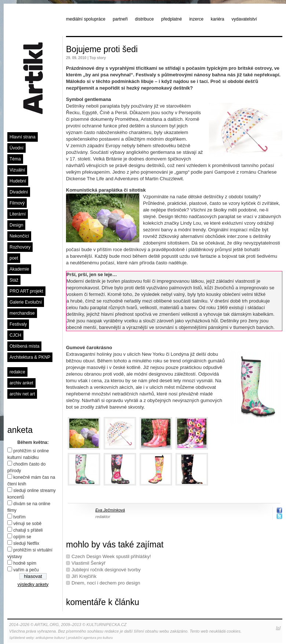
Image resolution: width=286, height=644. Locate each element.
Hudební (18, 181)
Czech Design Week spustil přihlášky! (111, 556)
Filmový (17, 203)
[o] (278, 628)
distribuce (144, 19)
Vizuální (17, 170)
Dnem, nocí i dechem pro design (106, 583)
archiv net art (22, 394)
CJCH (15, 335)
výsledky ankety (33, 585)
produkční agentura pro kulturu (90, 638)
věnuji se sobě (27, 524)
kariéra (218, 19)
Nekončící (19, 236)
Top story (98, 58)
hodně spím (25, 563)
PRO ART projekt (26, 291)
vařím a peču (26, 570)
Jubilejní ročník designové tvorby (106, 570)
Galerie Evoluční (26, 302)
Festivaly (18, 324)
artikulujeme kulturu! (50, 638)
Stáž (14, 280)
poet (14, 258)
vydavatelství (244, 19)
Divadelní (19, 192)
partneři (120, 19)
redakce (17, 372)
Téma (15, 159)
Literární (18, 214)
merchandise (22, 313)
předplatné (171, 19)
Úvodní (16, 148)
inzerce (196, 19)
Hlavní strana (23, 137)
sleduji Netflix (26, 543)
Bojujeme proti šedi (102, 49)
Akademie (19, 269)
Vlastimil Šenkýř (88, 563)
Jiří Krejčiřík (84, 576)
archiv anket (21, 383)
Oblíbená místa (24, 346)
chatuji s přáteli (28, 530)
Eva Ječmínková (110, 510)
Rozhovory (20, 247)
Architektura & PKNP (30, 357)
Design (16, 225)
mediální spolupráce (86, 19)
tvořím (19, 517)
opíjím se (22, 537)
